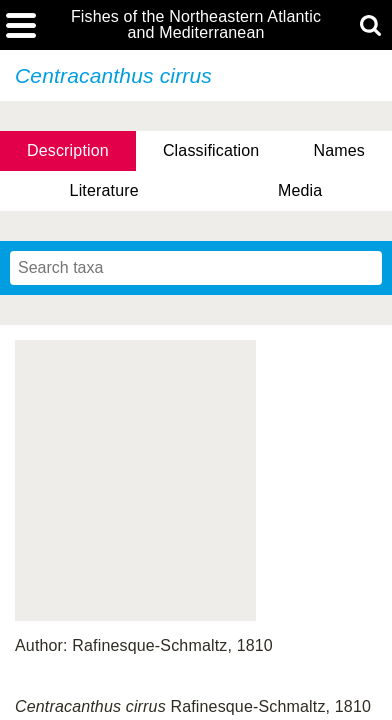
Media (300, 190)
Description (68, 150)
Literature (104, 190)
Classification (211, 150)
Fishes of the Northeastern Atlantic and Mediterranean (196, 25)
